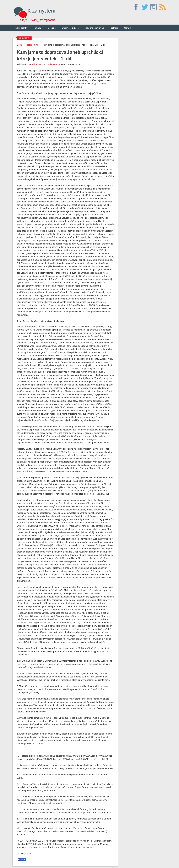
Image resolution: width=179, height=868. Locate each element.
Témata (37, 28)
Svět (36, 45)
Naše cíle (51, 28)
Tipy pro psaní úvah (94, 28)
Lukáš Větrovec (54, 64)
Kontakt (128, 28)
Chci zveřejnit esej (70, 28)
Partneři (114, 28)
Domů (20, 45)
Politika (29, 45)
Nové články (21, 28)
